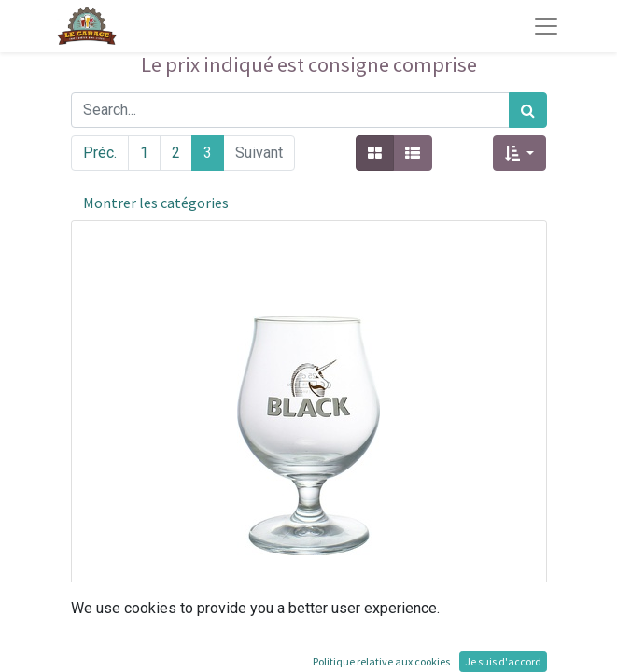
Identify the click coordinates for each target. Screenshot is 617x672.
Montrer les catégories (156, 203)
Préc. (100, 153)
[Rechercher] (528, 110)
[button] (519, 153)
